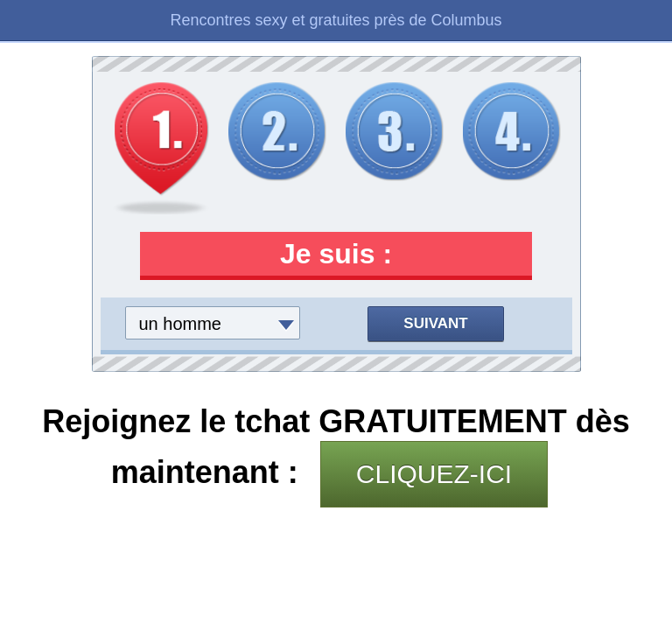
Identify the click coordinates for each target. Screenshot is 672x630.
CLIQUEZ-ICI (434, 474)
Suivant (435, 323)
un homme (181, 324)
